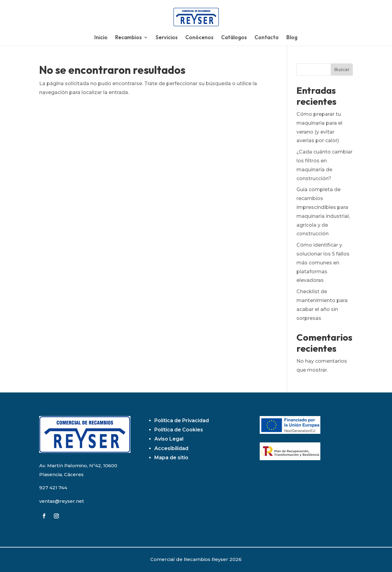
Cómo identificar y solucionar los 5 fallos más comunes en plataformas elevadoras (323, 263)
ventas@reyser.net (62, 501)
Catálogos (234, 38)
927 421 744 (53, 488)
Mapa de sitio (171, 458)
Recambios (128, 38)
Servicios (167, 38)
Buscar (342, 70)
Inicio (101, 38)
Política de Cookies (179, 430)
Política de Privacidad (182, 420)
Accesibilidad (171, 448)
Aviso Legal (169, 439)
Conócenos (199, 38)
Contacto (267, 38)
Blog (292, 38)
